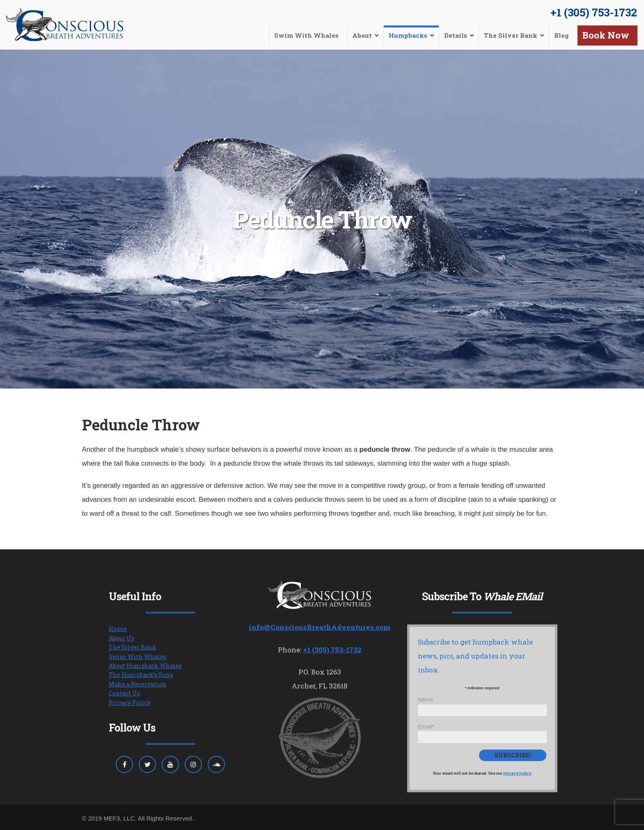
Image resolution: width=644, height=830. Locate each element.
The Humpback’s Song (141, 675)
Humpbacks (408, 35)
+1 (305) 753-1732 (594, 12)
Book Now (606, 35)
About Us (121, 638)
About (362, 35)
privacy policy (517, 773)
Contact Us (124, 693)
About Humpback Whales (145, 666)
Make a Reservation (138, 684)
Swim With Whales (306, 35)
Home (118, 629)
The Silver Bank (511, 35)
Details (456, 35)
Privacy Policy (130, 703)
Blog (561, 35)
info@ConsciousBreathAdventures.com (320, 627)
